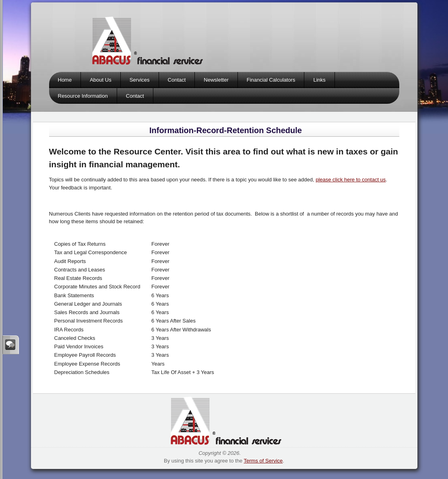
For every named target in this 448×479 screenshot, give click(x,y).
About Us (100, 80)
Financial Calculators (271, 80)
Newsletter (216, 80)
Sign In (10, 345)
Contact (177, 80)
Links (319, 80)
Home (65, 80)
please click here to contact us (351, 180)
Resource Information (83, 96)
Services (140, 80)
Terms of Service (263, 461)
